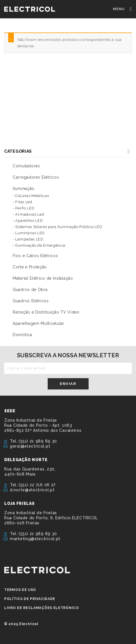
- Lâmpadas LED (28, 239)
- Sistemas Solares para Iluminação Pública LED (57, 227)
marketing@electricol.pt (35, 539)
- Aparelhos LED (28, 221)
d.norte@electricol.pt (32, 490)
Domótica (22, 335)
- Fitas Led (22, 202)
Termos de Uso (20, 590)
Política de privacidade (30, 599)
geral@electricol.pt (30, 446)
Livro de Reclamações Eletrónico (42, 608)
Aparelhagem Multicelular (39, 323)
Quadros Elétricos (31, 301)
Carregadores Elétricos (36, 177)
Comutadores (26, 166)
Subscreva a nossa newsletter (68, 355)
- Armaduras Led (28, 214)
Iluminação (24, 189)
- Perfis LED (24, 208)
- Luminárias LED (29, 233)
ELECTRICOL (37, 570)
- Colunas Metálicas (31, 196)
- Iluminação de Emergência (39, 245)
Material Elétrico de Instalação (43, 278)
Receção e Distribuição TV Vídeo (46, 312)
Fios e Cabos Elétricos (35, 256)
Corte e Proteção (30, 267)
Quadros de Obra (30, 290)
